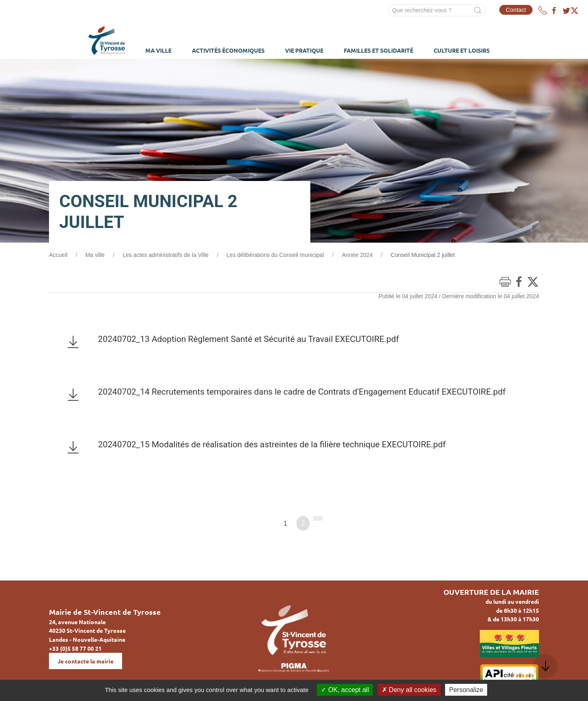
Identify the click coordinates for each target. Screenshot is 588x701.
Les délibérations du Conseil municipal (275, 255)
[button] (545, 666)
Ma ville (95, 255)
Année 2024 (357, 255)
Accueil (58, 255)
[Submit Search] (478, 10)
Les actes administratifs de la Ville (166, 255)
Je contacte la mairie (86, 661)
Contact (516, 10)
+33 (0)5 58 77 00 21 (75, 648)
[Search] (437, 10)
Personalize (466, 690)
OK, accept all (345, 690)
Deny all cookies (409, 690)
